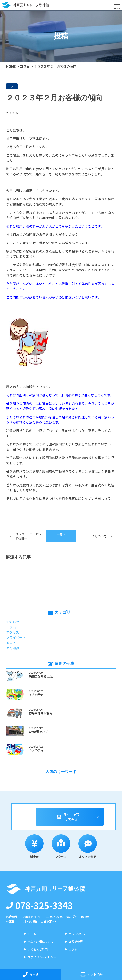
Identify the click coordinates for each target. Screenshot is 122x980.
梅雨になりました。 (42, 676)
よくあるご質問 (38, 949)
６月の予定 (36, 695)
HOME (11, 66)
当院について (77, 934)
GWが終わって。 (40, 732)
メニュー (13, 643)
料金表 (34, 847)
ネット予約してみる (68, 817)
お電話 (30, 974)
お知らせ (13, 622)
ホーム (32, 934)
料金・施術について (41, 941)
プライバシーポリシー (42, 957)
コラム (25, 66)
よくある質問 (88, 847)
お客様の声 (76, 941)
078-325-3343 (40, 905)
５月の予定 (36, 750)
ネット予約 (91, 974)
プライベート (16, 637)
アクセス (13, 632)
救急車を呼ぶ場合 (41, 713)
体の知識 (13, 648)
